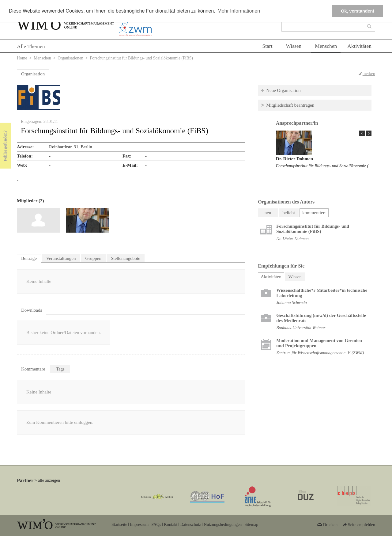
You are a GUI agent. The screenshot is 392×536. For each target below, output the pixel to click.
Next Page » (369, 133)
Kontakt (171, 525)
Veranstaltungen (61, 258)
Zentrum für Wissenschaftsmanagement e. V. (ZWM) (320, 353)
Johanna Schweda (292, 303)
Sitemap (251, 525)
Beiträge (29, 258)
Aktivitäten (359, 46)
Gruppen (93, 258)
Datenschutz (190, 525)
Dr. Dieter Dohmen (294, 159)
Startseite (119, 525)
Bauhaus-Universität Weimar (301, 328)
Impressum (139, 525)
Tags (60, 369)
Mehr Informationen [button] (239, 11)
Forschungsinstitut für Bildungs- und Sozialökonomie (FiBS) (313, 229)
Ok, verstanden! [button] (358, 11)
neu (268, 213)
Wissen (294, 46)
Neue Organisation (283, 90)
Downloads (32, 310)
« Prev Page (362, 133)
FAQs (156, 525)
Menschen (326, 46)
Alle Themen (31, 46)
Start (267, 46)
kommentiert (314, 213)
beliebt (289, 213)
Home (22, 58)
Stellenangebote (126, 258)
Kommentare (33, 369)
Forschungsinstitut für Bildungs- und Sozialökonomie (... (324, 166)
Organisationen (70, 58)
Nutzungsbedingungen (223, 525)
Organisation (33, 74)
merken (369, 74)
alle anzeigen (49, 480)
